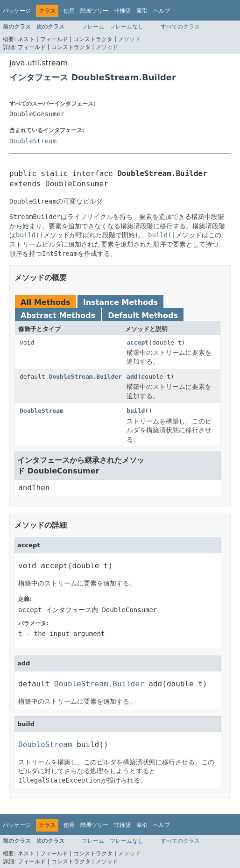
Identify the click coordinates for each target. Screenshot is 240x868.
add (132, 377)
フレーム (93, 27)
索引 (142, 11)
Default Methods (143, 315)
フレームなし (127, 27)
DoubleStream (33, 141)
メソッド (129, 39)
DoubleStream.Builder (86, 377)
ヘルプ (162, 11)
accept (138, 342)
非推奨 (122, 11)
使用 (69, 11)
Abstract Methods (58, 315)
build (136, 411)
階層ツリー (94, 11)
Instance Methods (120, 302)
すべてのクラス (180, 27)
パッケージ (17, 11)
